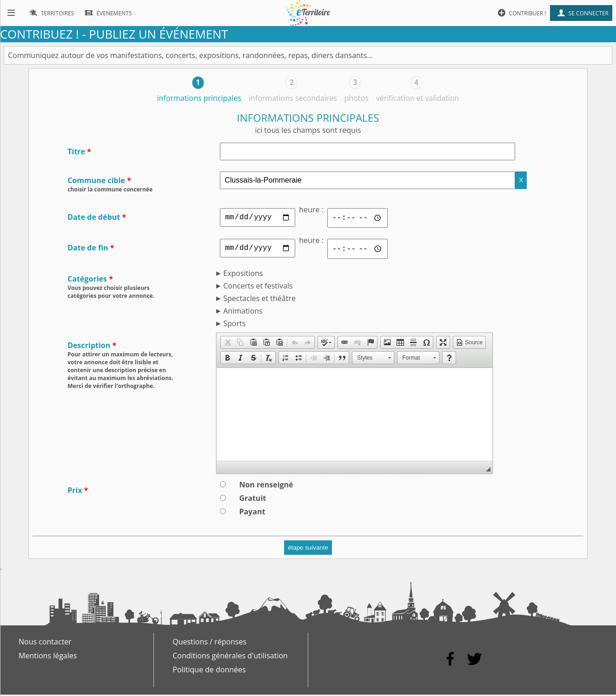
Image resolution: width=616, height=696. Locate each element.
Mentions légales (48, 657)
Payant (252, 513)
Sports (234, 325)
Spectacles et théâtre (259, 300)
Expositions (243, 275)
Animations (243, 312)
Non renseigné (266, 486)
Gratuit (252, 499)
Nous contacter (45, 643)
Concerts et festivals (258, 287)
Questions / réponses (209, 643)
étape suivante (308, 549)
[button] (227, 344)
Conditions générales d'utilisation (230, 657)
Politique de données (209, 671)
